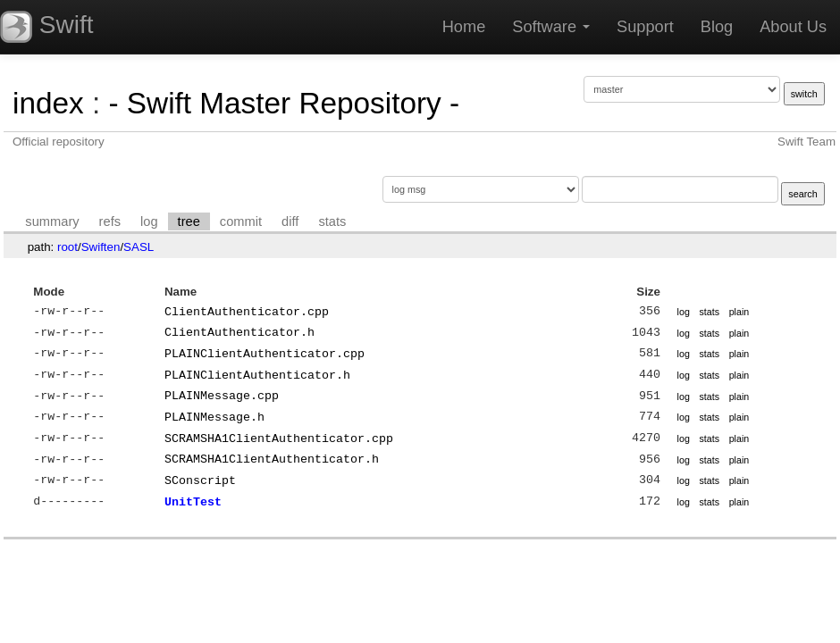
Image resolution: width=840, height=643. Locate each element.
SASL (139, 247)
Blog (717, 27)
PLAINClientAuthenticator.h (257, 375)
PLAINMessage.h (214, 417)
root (67, 247)
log (149, 221)
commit (241, 221)
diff (290, 221)
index (48, 103)
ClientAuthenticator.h (239, 332)
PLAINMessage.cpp (222, 396)
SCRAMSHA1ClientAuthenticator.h (272, 459)
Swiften (101, 247)
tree (189, 221)
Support (645, 27)
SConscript (200, 480)
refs (110, 221)
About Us (793, 27)
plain (739, 312)
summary (52, 221)
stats (332, 221)
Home (464, 27)
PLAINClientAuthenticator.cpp (265, 354)
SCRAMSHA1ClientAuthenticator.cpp (279, 438)
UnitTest (193, 502)
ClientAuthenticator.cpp (247, 312)
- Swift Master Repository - (284, 103)
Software (551, 27)
